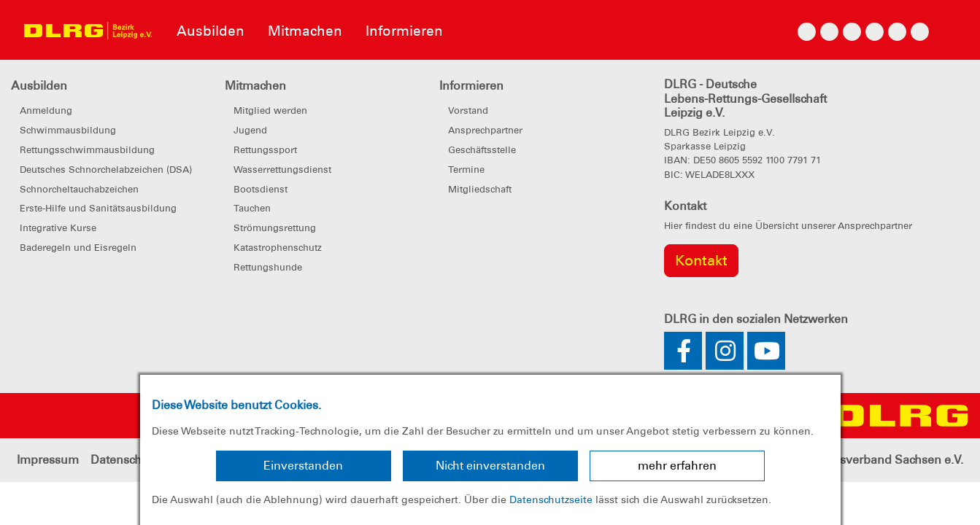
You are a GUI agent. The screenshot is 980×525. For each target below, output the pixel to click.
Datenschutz (124, 460)
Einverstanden (303, 466)
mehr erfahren (677, 466)
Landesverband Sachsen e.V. (884, 460)
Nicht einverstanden (490, 466)
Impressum (48, 460)
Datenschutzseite (551, 499)
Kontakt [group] (701, 260)
